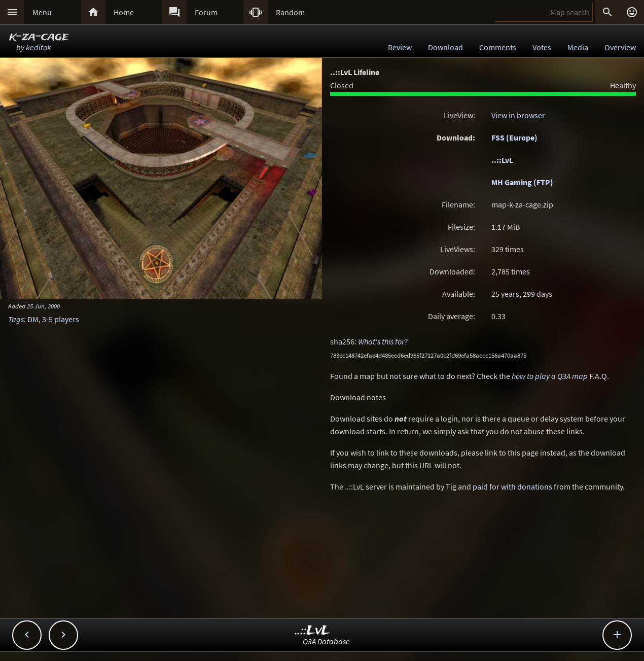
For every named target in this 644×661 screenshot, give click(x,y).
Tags (16, 319)
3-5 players (61, 319)
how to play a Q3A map (550, 376)
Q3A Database (326, 641)
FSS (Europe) (514, 137)
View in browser (518, 115)
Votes (542, 47)
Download (445, 47)
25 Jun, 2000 (43, 306)
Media (578, 47)
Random (290, 12)
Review (400, 47)
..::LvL (502, 160)
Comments (498, 47)
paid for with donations (512, 486)
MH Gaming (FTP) (522, 182)
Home (124, 12)
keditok (39, 47)
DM (33, 319)
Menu (42, 12)
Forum (206, 12)
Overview (620, 47)
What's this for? (383, 341)
